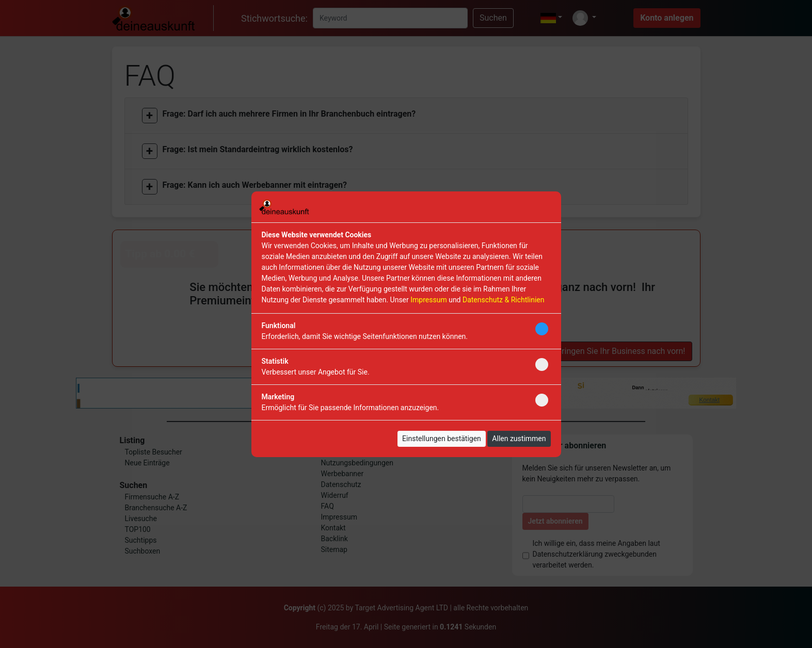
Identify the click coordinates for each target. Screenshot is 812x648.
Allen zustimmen (519, 439)
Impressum (428, 300)
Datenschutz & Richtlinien (503, 300)
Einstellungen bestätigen (442, 439)
